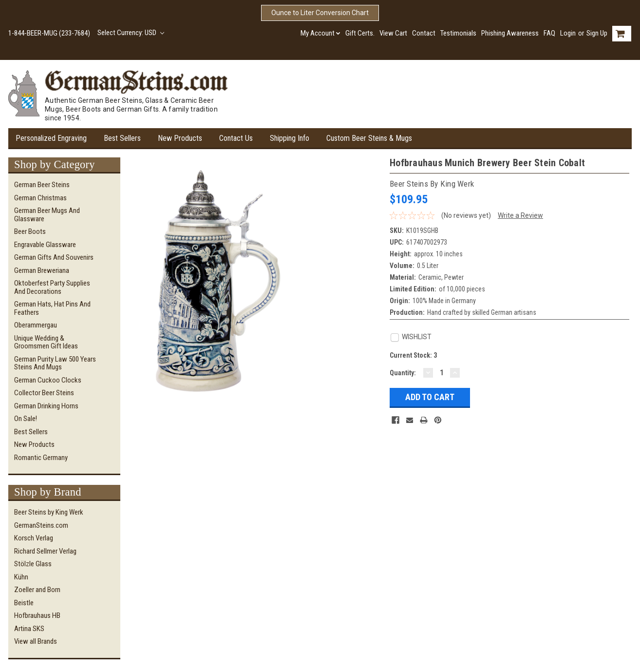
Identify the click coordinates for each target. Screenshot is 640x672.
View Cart (393, 33)
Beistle (24, 603)
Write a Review (520, 215)
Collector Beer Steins (44, 393)
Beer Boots (30, 231)
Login (568, 33)
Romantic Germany (41, 458)
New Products (180, 138)
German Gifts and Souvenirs (54, 257)
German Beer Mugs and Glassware (47, 215)
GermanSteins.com (41, 525)
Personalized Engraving (51, 138)
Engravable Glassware (45, 245)
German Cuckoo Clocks (48, 380)
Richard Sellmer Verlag (45, 551)
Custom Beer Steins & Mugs (369, 138)
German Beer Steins (42, 185)
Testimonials (458, 33)
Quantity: (403, 373)
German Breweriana (42, 270)
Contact (424, 33)
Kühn (21, 577)
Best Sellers (122, 138)
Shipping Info (290, 138)
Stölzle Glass (33, 564)
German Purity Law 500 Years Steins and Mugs (55, 363)
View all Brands (36, 641)
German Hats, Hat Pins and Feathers (52, 308)
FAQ (549, 33)
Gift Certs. (360, 33)
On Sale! (26, 419)
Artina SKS (29, 629)
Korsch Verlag (34, 538)
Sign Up (597, 33)
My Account (320, 33)
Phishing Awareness (510, 33)
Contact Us (236, 138)
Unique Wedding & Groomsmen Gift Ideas (46, 342)
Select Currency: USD (131, 33)
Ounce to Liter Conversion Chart (320, 13)
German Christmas (40, 198)
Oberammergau (36, 325)
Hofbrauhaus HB (37, 615)
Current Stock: (413, 355)
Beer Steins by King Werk (49, 512)
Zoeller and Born (37, 590)
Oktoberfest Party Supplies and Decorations (52, 287)
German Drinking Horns (46, 406)
